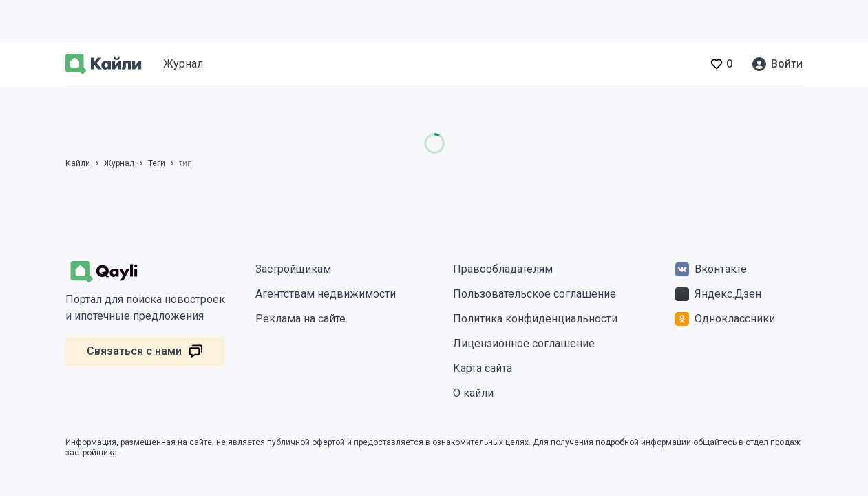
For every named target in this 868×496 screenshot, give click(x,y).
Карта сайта (483, 368)
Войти (787, 64)
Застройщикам (293, 269)
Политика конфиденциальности (535, 319)
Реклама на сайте (300, 319)
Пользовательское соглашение (534, 294)
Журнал (183, 64)
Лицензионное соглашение (524, 343)
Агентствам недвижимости (326, 294)
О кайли (473, 393)
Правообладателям (503, 269)
